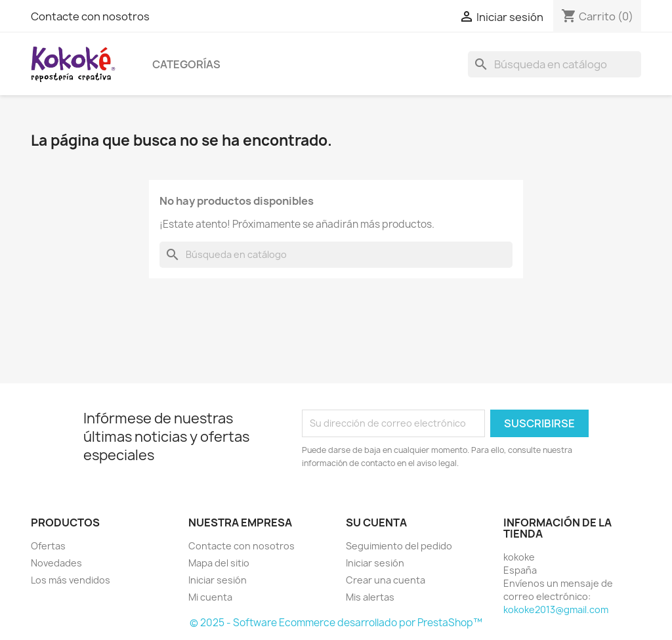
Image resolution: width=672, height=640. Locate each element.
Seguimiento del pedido (399, 546)
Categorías (186, 64)
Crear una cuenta (386, 580)
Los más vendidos (71, 580)
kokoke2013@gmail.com (556, 609)
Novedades (56, 563)
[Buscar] (555, 64)
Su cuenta (376, 523)
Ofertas (48, 546)
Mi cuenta (210, 597)
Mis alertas (370, 597)
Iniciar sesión (218, 580)
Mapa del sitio (219, 563)
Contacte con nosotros (90, 16)
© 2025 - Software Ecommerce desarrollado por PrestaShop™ (336, 623)
